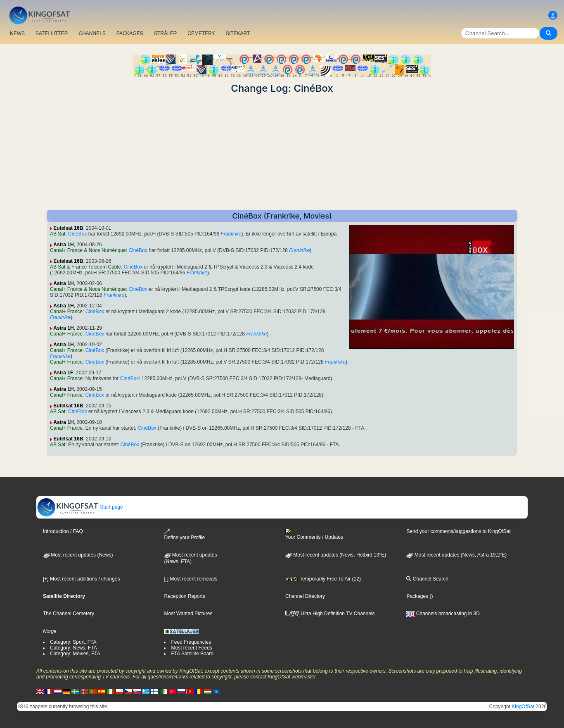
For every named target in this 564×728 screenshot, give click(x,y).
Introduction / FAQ (63, 531)
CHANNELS (92, 33)
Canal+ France (66, 250)
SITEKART (238, 33)
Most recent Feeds (191, 648)
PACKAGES (130, 33)
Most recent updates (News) (78, 555)
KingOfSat (523, 707)
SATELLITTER (52, 33)
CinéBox (77, 234)
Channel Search (427, 579)
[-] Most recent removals (191, 579)
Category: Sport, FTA (73, 642)
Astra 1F (63, 373)
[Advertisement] (282, 152)
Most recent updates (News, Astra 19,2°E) (456, 555)
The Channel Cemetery (69, 614)
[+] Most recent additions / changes (81, 579)
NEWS (17, 33)
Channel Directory (305, 596)
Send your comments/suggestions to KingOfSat (458, 531)
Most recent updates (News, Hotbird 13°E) (336, 555)
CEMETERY (201, 33)
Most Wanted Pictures (188, 614)
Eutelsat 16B (68, 228)
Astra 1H (63, 245)
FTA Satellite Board (192, 654)
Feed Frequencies (191, 642)
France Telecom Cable (96, 267)
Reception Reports (184, 596)
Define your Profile (184, 534)
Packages (417, 596)
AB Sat (58, 234)
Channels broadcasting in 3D (443, 614)
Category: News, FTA (73, 648)
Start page (80, 507)
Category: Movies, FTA (75, 654)
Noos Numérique (107, 250)
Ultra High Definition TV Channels (330, 614)
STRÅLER (165, 33)
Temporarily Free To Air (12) (323, 579)
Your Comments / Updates (314, 534)
